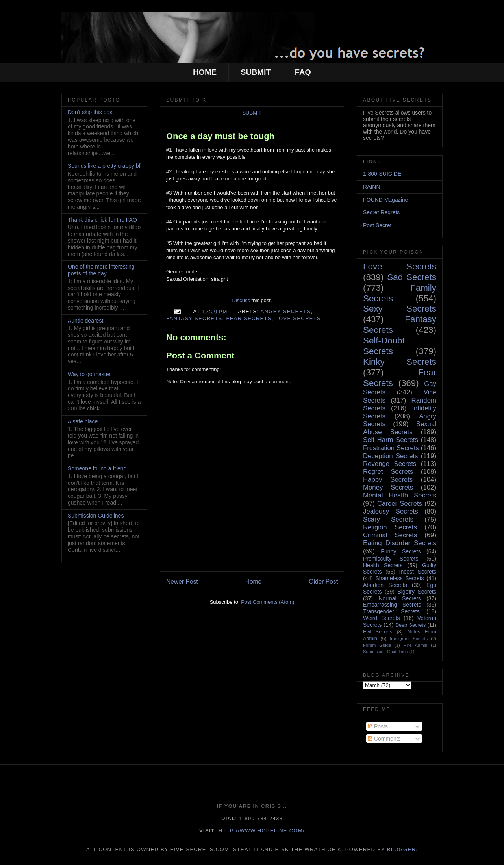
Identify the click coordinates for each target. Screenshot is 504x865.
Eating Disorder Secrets (400, 543)
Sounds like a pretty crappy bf (104, 166)
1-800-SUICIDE (382, 174)
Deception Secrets (391, 456)
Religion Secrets (390, 527)
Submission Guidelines (96, 516)
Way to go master (89, 374)
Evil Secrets (378, 632)
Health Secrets (383, 565)
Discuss (241, 300)
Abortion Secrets (385, 585)
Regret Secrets (388, 472)
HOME (205, 72)
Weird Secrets (381, 618)
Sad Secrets (412, 277)
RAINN (372, 187)
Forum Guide (377, 645)
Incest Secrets (418, 572)
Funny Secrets (401, 551)
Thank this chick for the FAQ (102, 220)
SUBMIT (256, 72)
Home (254, 582)
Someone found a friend (97, 468)
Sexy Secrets (400, 309)
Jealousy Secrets (391, 511)
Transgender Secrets (391, 611)
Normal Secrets (399, 598)
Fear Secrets (249, 318)
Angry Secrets (286, 311)
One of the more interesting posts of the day (101, 270)
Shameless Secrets (399, 578)
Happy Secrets (388, 480)
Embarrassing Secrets (392, 605)
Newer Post (182, 582)
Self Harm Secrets (391, 440)
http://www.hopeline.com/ (262, 831)
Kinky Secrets (400, 362)
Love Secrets (298, 318)
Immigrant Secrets (409, 639)
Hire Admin (416, 645)
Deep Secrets (410, 625)
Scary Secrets (388, 519)
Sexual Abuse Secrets (400, 428)
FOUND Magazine (385, 200)
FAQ (303, 72)
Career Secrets (400, 504)
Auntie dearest (85, 321)
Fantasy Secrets (194, 318)
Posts (378, 726)
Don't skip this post (91, 112)
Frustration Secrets (391, 448)
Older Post (323, 582)
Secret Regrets (381, 212)
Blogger (401, 849)
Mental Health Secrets (400, 495)
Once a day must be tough (220, 136)
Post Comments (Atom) (268, 602)
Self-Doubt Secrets (384, 346)
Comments (384, 739)
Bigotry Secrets (417, 592)
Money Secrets (388, 487)
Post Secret (377, 225)
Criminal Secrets (390, 535)
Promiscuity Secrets (391, 559)
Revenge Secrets (390, 464)
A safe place (83, 421)
